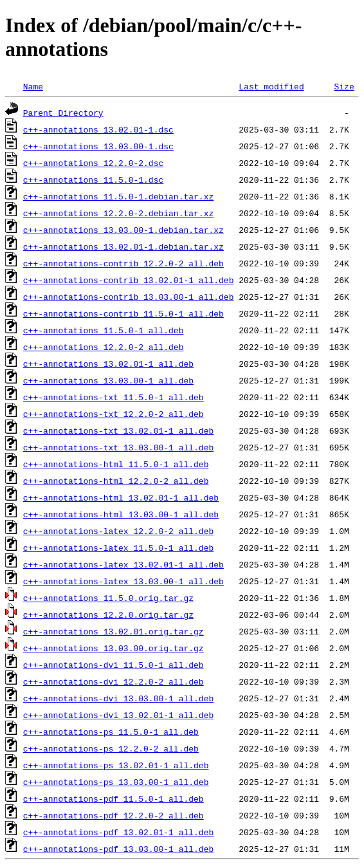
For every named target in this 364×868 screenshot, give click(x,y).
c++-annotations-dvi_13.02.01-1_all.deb (118, 715)
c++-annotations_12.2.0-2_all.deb (104, 347)
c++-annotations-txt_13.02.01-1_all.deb (118, 430)
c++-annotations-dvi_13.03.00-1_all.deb (118, 698)
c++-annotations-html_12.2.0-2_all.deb (116, 481)
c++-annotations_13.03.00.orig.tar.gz (114, 648)
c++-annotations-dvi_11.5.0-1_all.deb (114, 665)
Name (33, 86)
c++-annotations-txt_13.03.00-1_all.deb (118, 447)
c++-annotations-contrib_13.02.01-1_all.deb (129, 280)
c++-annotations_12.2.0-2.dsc (93, 163)
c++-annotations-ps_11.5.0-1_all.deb (111, 732)
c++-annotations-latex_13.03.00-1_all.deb (123, 581)
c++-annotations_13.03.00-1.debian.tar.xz (123, 230)
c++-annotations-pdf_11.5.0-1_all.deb (114, 799)
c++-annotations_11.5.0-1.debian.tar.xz (118, 196)
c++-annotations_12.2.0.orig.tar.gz (108, 614)
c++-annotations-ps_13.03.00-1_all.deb (116, 782)
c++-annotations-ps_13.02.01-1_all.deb (116, 765)
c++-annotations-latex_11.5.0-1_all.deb (118, 548)
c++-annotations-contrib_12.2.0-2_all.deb (123, 263)
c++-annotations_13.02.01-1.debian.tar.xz (123, 246)
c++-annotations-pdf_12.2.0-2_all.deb (114, 815)
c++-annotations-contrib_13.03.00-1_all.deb (129, 297)
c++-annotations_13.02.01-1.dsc (98, 129)
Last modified (271, 86)
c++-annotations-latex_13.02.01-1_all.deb (123, 564)
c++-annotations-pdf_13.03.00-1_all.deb (118, 849)
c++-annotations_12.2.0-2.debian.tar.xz (118, 213)
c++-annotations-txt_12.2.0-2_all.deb (114, 414)
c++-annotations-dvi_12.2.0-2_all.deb (114, 681)
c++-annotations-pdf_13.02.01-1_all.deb (118, 832)
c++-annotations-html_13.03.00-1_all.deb (121, 514)
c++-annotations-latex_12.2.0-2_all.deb (118, 531)
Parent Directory (63, 113)
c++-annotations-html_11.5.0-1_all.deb (116, 464)
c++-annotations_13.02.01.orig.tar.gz (114, 631)
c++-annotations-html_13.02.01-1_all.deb (121, 497)
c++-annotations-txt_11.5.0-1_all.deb (114, 397)
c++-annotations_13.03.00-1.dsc (98, 146)
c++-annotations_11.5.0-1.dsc (93, 180)
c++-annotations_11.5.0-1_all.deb (104, 330)
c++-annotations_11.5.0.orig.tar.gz (108, 598)
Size (344, 86)
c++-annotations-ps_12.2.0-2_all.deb (111, 748)
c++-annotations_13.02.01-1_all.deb (108, 364)
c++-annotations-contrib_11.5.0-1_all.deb (123, 313)
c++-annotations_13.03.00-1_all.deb (108, 380)
